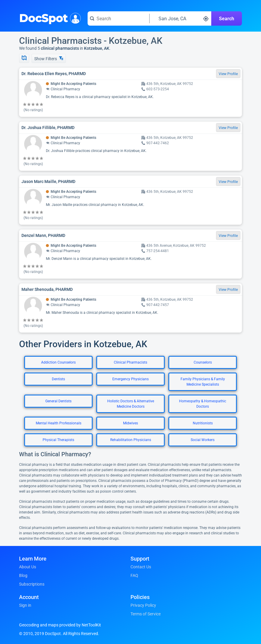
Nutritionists (203, 423)
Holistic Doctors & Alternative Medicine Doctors (131, 404)
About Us (28, 567)
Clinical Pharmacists (130, 362)
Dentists (58, 379)
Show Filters (49, 59)
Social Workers (203, 440)
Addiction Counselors (58, 362)
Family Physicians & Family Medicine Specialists (203, 382)
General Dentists (58, 401)
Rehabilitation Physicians (131, 440)
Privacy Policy (143, 605)
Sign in (25, 605)
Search (227, 19)
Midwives (130, 423)
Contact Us (141, 567)
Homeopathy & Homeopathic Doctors (203, 404)
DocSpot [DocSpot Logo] (49, 18)
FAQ (134, 575)
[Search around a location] (180, 18)
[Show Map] (24, 58)
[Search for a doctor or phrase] (118, 18)
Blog (23, 575)
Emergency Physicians (130, 379)
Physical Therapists (58, 440)
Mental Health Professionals (59, 423)
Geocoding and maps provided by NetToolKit (60, 625)
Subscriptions (32, 584)
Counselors (203, 362)
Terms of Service (146, 614)
